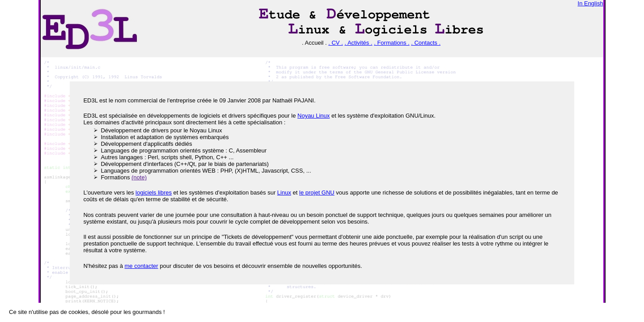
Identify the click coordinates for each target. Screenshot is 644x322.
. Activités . (358, 43)
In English (591, 3)
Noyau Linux (314, 116)
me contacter (141, 266)
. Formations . (392, 43)
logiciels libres (154, 193)
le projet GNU (317, 193)
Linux (284, 193)
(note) (139, 177)
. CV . (336, 43)
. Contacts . (426, 43)
